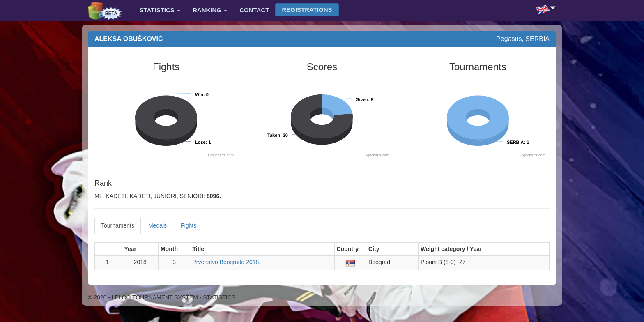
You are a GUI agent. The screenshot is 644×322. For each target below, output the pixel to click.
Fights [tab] (189, 225)
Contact (254, 10)
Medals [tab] (158, 225)
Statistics (160, 10)
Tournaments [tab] (118, 225)
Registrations (307, 10)
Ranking (210, 10)
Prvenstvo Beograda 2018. (226, 262)
